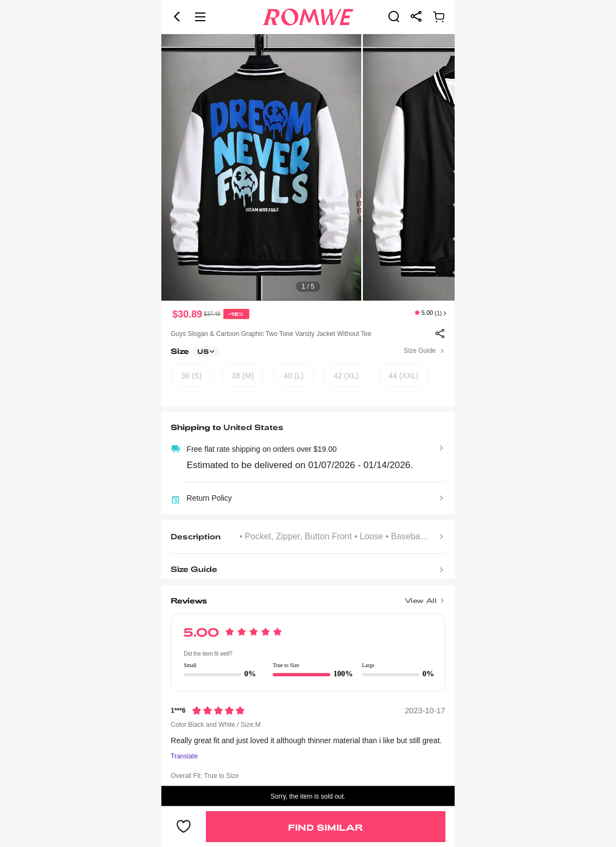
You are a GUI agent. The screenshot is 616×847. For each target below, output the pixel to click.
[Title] (308, 597)
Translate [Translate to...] (184, 756)
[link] (394, 16)
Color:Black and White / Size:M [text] (215, 725)
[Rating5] (218, 711)
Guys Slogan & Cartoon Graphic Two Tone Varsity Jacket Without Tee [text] (271, 334)
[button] (177, 17)
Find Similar (325, 827)
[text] (308, 167)
